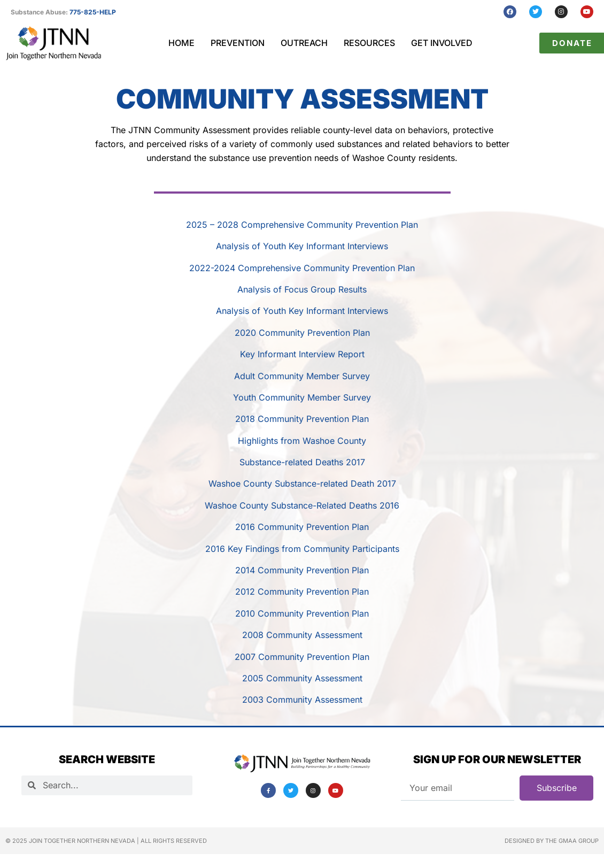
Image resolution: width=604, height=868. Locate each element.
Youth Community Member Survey (302, 397)
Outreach (304, 43)
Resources (369, 43)
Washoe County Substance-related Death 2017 (302, 483)
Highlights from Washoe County (302, 441)
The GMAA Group (572, 841)
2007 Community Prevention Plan (302, 657)
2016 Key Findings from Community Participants (302, 549)
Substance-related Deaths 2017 (302, 462)
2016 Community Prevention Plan (302, 527)
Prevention (238, 43)
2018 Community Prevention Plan (302, 419)
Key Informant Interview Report (302, 354)
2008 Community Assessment (302, 635)
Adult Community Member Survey (302, 376)
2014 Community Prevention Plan (302, 570)
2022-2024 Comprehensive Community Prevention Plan (302, 268)
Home (181, 43)
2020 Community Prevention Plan (302, 333)
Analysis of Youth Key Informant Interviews (302, 246)
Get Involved (442, 43)
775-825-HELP (93, 12)
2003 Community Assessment (302, 700)
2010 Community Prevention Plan (302, 613)
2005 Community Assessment (302, 678)
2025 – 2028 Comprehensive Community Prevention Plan (302, 225)
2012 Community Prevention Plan (302, 592)
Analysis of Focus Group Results (302, 289)
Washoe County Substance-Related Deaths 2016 (302, 505)
